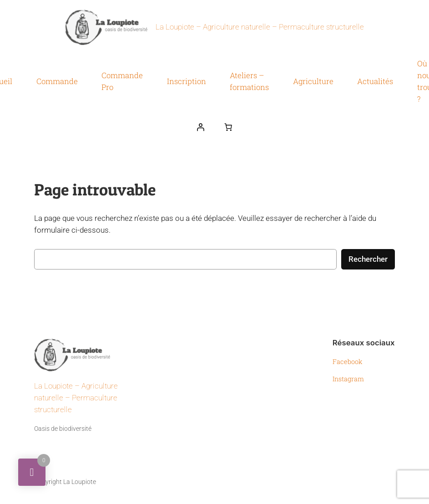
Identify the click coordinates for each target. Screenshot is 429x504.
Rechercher (368, 259)
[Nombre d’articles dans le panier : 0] (228, 127)
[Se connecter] (201, 127)
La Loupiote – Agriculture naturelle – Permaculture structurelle (260, 27)
